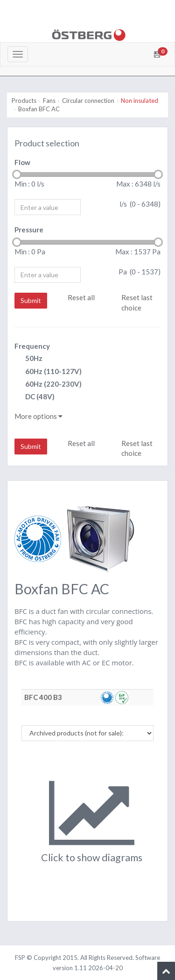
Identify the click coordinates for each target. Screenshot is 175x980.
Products (24, 101)
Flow (22, 162)
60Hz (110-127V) (48, 372)
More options (38, 416)
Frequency (32, 346)
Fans (49, 101)
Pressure (29, 230)
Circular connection (88, 101)
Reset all (81, 297)
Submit (31, 300)
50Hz (28, 359)
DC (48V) (35, 397)
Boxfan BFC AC (39, 109)
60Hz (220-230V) (48, 385)
